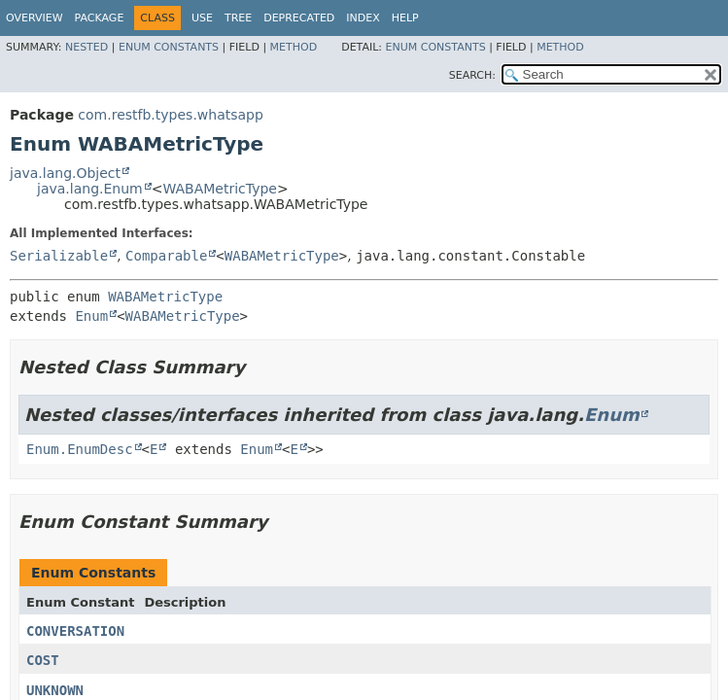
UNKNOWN (55, 690)
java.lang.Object (65, 173)
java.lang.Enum (90, 189)
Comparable (166, 256)
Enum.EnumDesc (80, 449)
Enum (91, 316)
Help (405, 18)
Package (100, 18)
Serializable (59, 256)
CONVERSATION (75, 631)
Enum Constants (169, 47)
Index (363, 18)
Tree (238, 18)
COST (43, 660)
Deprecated (299, 18)
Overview (35, 18)
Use (202, 18)
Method (294, 47)
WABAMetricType (220, 189)
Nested (87, 47)
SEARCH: (472, 75)
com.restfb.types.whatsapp (171, 115)
